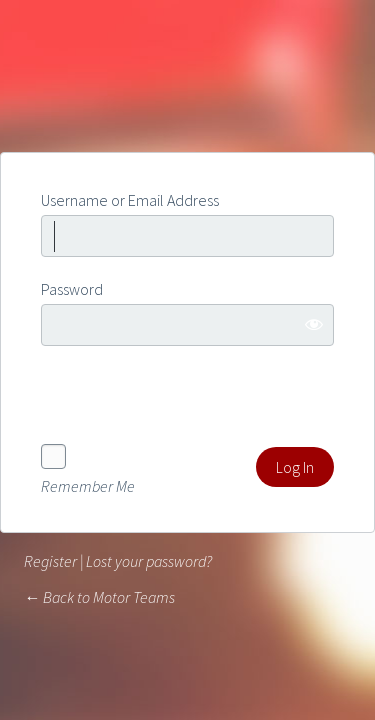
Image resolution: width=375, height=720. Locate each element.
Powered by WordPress (188, 78)
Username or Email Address (130, 200)
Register (50, 561)
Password (72, 289)
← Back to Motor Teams (99, 597)
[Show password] (314, 324)
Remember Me (88, 485)
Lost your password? (149, 561)
